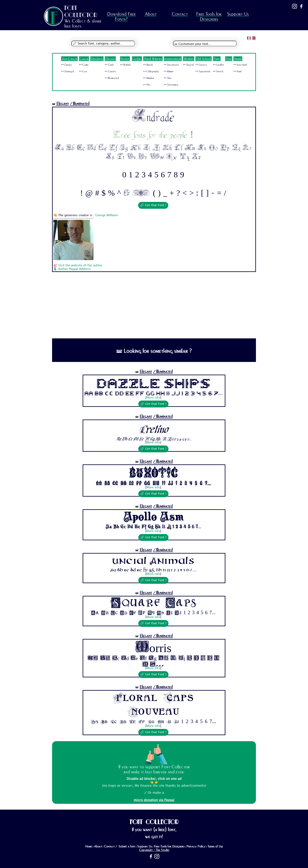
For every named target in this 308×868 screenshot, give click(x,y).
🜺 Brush (148, 65)
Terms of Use (215, 846)
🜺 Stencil (218, 71)
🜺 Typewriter (203, 71)
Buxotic (153, 473)
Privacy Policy (196, 846)
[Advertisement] (154, 308)
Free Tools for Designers (209, 17)
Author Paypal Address (74, 269)
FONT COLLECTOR (81, 11)
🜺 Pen (147, 85)
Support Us (238, 14)
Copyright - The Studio (154, 850)
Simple (238, 59)
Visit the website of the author (80, 266)
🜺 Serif (237, 71)
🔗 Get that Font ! (153, 205)
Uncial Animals (153, 561)
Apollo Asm (153, 517)
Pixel (229, 59)
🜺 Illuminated (112, 78)
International (173, 59)
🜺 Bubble (125, 65)
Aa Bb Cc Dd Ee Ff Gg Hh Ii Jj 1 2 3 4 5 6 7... (153, 393)
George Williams (107, 215)
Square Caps (153, 603)
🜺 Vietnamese (171, 85)
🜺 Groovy (201, 65)
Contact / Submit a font (120, 846)
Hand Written (153, 59)
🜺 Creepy (67, 65)
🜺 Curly (109, 65)
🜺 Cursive (110, 71)
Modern (189, 59)
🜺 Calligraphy (151, 71)
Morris (153, 647)
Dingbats (97, 59)
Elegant (110, 59)
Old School (204, 59)
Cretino (153, 428)
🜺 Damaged (68, 71)
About (151, 14)
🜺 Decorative (171, 65)
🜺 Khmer (169, 71)
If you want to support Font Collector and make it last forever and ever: (154, 769)
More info (153, 398)
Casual (84, 59)
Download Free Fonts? (121, 17)
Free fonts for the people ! (153, 135)
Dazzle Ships (153, 383)
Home (88, 846)
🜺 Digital (188, 65)
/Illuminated (80, 104)
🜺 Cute (83, 71)
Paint (217, 59)
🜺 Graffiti (218, 65)
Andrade (153, 117)
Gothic (137, 59)
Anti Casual (69, 59)
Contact (180, 14)
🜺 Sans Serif (240, 65)
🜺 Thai (168, 78)
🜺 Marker (149, 78)
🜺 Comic (84, 65)
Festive (125, 59)
